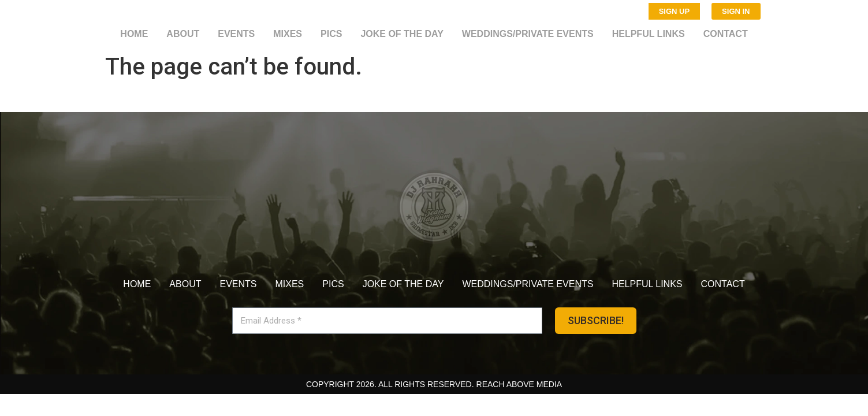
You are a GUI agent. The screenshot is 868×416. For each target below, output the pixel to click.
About (183, 34)
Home (134, 34)
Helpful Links (649, 34)
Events (236, 34)
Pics (331, 34)
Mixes (288, 34)
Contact (726, 34)
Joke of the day (402, 34)
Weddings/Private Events (528, 34)
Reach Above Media (519, 384)
